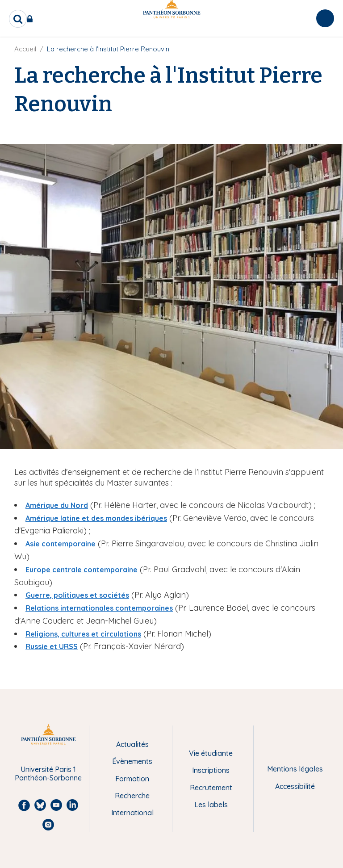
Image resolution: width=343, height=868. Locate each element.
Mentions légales (295, 769)
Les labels (211, 805)
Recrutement (211, 788)
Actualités (132, 744)
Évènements (132, 761)
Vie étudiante (211, 753)
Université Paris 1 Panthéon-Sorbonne (48, 774)
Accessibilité (295, 786)
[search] (18, 19)
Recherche (132, 796)
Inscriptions (211, 770)
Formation (132, 779)
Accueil (25, 49)
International (132, 813)
